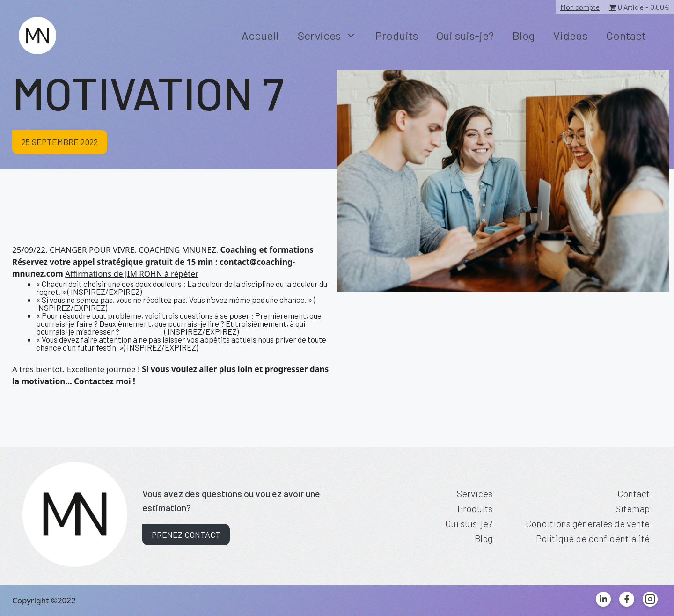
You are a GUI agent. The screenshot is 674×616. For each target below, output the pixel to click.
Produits (397, 35)
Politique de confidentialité (593, 538)
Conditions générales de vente (588, 523)
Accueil (260, 35)
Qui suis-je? (465, 35)
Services (332, 36)
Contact (626, 35)
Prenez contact (186, 535)
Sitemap (633, 508)
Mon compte (580, 7)
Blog (524, 35)
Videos (570, 35)
